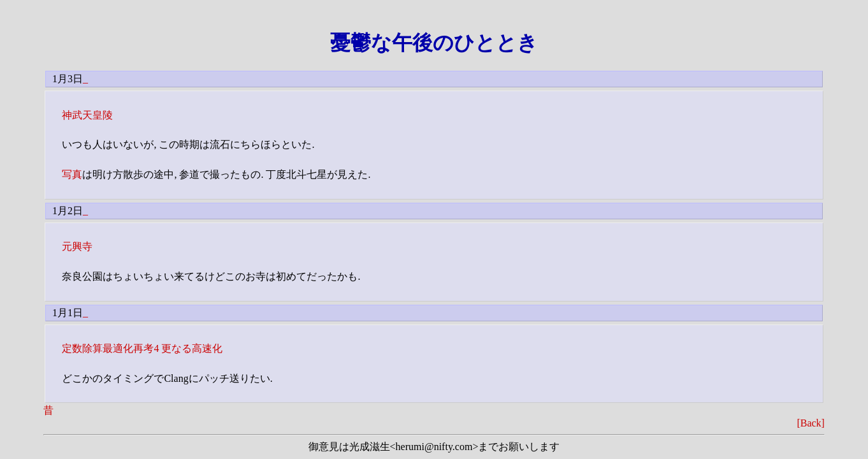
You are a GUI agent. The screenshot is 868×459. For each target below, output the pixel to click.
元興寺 (77, 246)
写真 (72, 174)
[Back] (811, 423)
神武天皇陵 (87, 115)
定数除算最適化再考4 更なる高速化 (142, 348)
